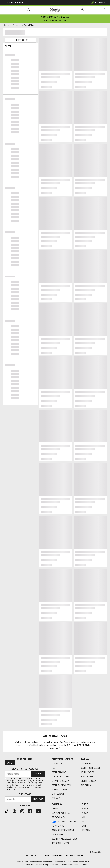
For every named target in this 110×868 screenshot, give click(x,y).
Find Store (38, 799)
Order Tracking (13, 3)
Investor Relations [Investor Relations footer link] (61, 843)
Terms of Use (28, 784)
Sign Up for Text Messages (25, 769)
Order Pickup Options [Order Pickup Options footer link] (62, 785)
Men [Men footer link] (84, 817)
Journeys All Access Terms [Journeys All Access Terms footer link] (65, 839)
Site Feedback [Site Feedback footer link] (58, 794)
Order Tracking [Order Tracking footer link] (59, 772)
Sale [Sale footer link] (84, 826)
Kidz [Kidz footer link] (84, 822)
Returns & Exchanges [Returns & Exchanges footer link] (62, 777)
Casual (46, 855)
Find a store (25, 794)
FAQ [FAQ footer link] (53, 768)
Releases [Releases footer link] (86, 830)
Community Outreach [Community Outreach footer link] (62, 813)
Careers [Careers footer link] (56, 809)
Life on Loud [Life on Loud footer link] (86, 764)
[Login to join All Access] (55, 17)
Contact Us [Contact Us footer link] (57, 764)
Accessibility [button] (98, 3)
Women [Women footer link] (85, 813)
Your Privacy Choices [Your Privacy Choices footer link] (64, 822)
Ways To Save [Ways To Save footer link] (87, 777)
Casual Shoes (58, 855)
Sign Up (10, 763)
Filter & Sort (21, 40)
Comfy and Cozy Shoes (76, 855)
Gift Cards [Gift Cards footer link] (86, 785)
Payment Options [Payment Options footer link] (60, 790)
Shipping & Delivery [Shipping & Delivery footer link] (61, 781)
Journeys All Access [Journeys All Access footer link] (91, 768)
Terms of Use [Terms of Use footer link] (58, 826)
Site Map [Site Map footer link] (56, 798)
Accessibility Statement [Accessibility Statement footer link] (63, 830)
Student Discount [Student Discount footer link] (89, 781)
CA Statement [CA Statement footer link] (58, 834)
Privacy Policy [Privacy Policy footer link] (59, 817)
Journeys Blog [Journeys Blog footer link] (88, 772)
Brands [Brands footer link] (85, 809)
